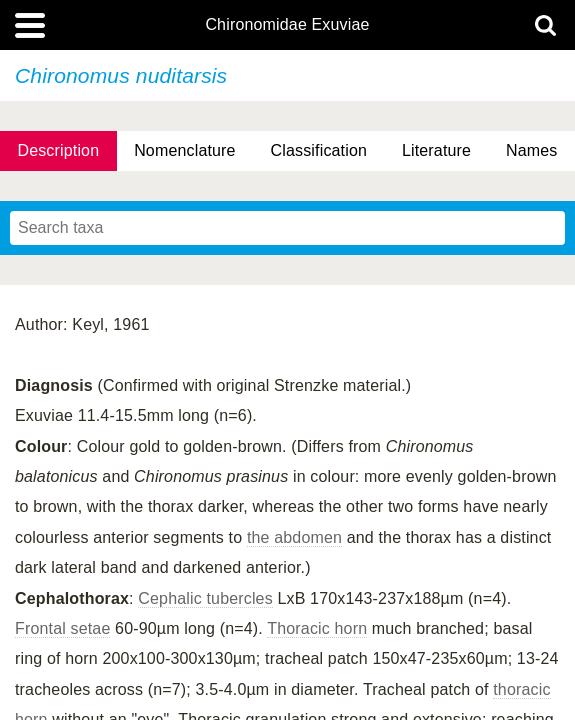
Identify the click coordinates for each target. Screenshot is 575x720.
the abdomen (294, 537)
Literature (436, 150)
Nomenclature (185, 150)
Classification (319, 150)
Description (58, 150)
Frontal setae (62, 628)
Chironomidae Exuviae (287, 25)
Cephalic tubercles (205, 598)
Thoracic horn (317, 628)
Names (531, 150)
